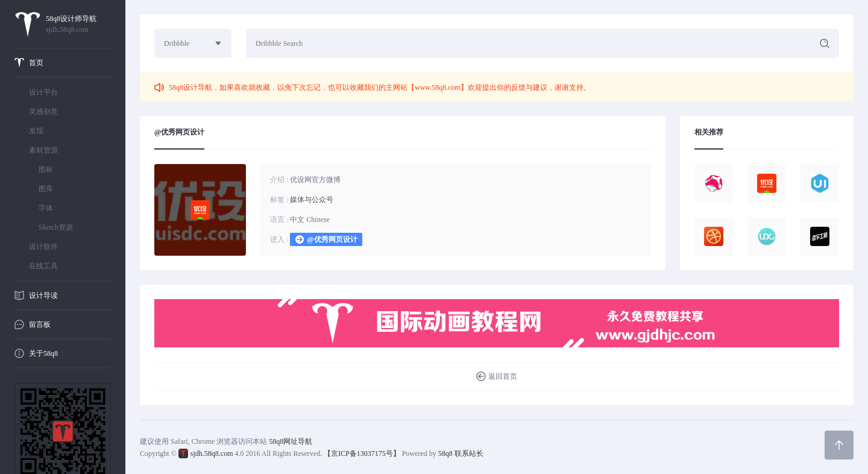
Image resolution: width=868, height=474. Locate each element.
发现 (36, 131)
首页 (36, 63)
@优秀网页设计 (332, 239)
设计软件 (43, 247)
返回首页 (503, 376)
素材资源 (43, 150)
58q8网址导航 (291, 441)
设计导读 (43, 295)
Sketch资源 (56, 227)
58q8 (445, 453)
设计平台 (43, 92)
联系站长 (469, 453)
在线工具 (43, 266)
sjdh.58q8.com (212, 453)
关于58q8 (43, 353)
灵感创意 (43, 112)
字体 (46, 208)
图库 (46, 189)
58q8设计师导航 (78, 25)
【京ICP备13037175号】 (362, 453)
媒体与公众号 (312, 200)
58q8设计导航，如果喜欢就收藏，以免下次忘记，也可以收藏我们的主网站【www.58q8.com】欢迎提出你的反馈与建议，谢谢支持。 (380, 87)
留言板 (40, 324)
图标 (46, 169)
